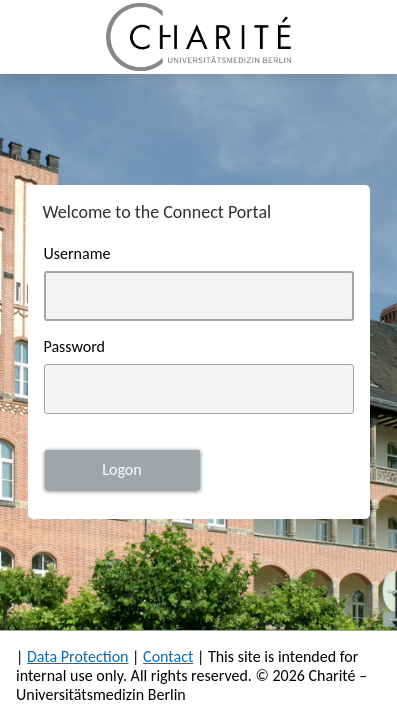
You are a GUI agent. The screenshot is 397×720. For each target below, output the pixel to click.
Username (77, 253)
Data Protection (78, 656)
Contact (168, 656)
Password (75, 346)
